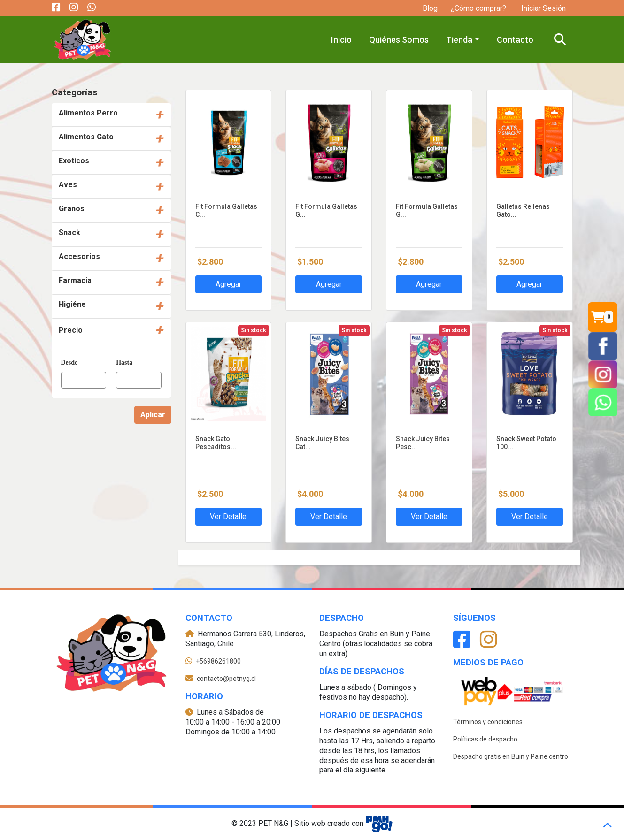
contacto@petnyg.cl (226, 679)
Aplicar (153, 415)
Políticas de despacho (485, 739)
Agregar (228, 284)
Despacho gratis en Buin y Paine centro (511, 756)
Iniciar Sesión (543, 8)
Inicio (341, 40)
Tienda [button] (459, 40)
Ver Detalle (228, 516)
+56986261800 (218, 661)
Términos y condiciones (488, 722)
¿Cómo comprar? (478, 8)
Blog (430, 8)
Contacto (515, 40)
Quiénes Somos (399, 40)
